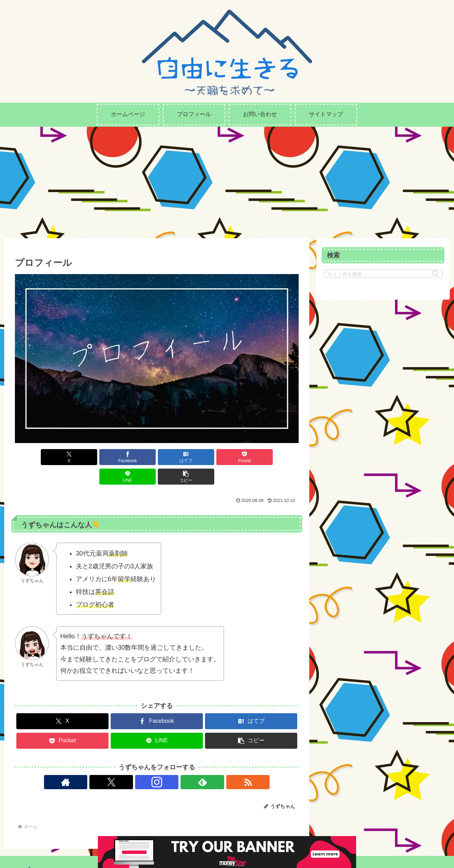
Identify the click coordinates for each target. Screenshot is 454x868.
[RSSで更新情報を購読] (189, 763)
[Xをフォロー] (140, 763)
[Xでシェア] (38, 457)
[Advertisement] (227, 180)
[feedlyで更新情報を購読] (173, 763)
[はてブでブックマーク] (133, 457)
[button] (276, 457)
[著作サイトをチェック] (124, 763)
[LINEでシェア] (228, 457)
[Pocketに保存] (181, 457)
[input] (383, 274)
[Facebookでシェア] (85, 457)
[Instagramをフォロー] (157, 763)
